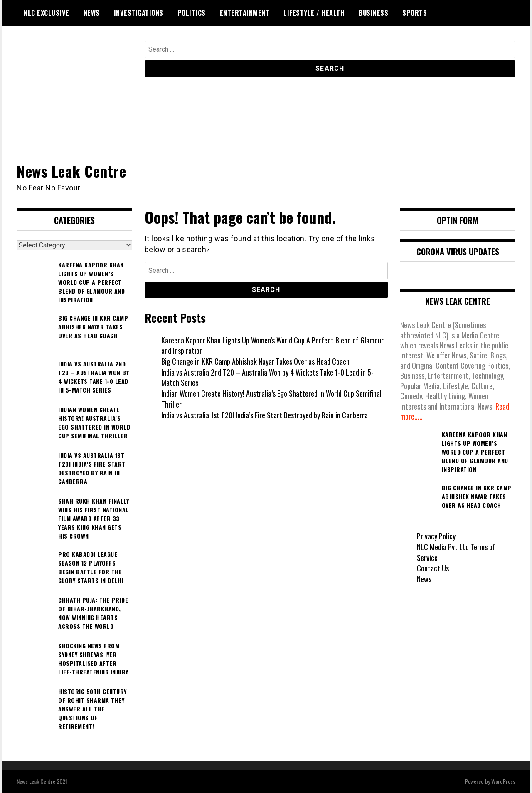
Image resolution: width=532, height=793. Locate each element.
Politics (192, 13)
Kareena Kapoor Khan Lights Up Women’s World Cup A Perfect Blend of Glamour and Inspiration (272, 346)
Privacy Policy (436, 536)
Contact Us (433, 568)
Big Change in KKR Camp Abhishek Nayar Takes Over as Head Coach (255, 361)
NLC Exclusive (47, 13)
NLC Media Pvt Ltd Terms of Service (456, 552)
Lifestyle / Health (314, 13)
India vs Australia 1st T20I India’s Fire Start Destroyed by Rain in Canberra (265, 415)
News (92, 13)
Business (373, 13)
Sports (415, 13)
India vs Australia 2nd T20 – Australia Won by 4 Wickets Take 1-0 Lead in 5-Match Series (267, 378)
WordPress (503, 781)
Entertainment (245, 13)
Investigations (139, 13)
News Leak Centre (71, 171)
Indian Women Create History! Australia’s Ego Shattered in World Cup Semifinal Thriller (271, 399)
